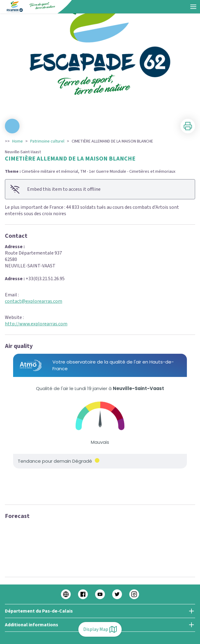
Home (18, 141)
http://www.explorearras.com (36, 324)
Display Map (100, 629)
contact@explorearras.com (34, 301)
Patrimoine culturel (47, 141)
